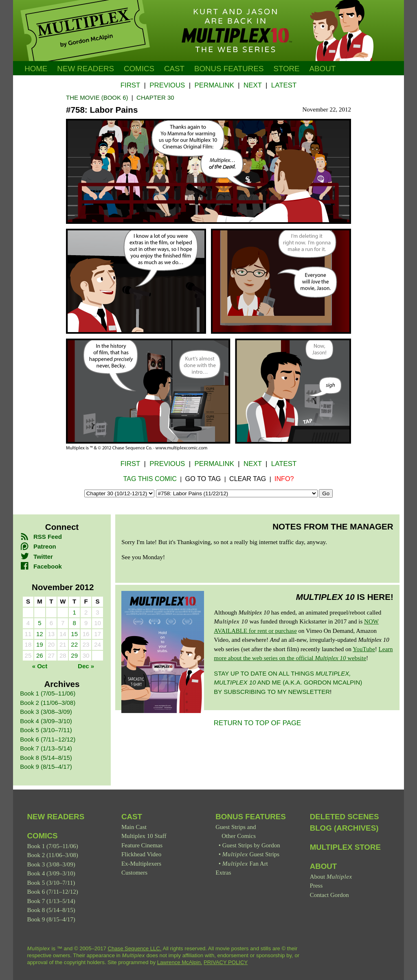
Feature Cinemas (142, 845)
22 (74, 644)
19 (40, 644)
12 (40, 634)
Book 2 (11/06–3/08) (48, 703)
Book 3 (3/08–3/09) (46, 712)
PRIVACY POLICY (226, 962)
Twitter (36, 557)
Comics (139, 69)
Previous (167, 85)
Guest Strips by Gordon (251, 845)
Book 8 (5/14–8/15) (46, 758)
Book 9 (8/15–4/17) (46, 767)
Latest (284, 85)
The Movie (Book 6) (97, 97)
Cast (174, 69)
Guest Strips (251, 854)
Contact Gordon (329, 895)
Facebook (41, 566)
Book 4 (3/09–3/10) (46, 721)
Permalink (214, 85)
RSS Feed (41, 537)
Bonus (229, 69)
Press (316, 886)
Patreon (38, 546)
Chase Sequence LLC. (135, 948)
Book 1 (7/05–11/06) (48, 693)
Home (36, 69)
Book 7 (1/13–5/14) (46, 748)
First (130, 85)
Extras (223, 873)
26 (40, 655)
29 (74, 655)
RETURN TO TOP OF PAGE (258, 723)
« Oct (40, 666)
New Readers (86, 69)
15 (74, 634)
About (323, 69)
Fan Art (245, 864)
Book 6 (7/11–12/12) (48, 739)
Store (286, 69)
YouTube (364, 649)
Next (253, 85)
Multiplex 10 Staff (144, 836)
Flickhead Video (141, 854)
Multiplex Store (345, 847)
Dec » (86, 666)
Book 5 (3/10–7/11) (46, 730)
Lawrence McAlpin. (180, 962)
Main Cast (134, 827)
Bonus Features (251, 817)
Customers (134, 873)
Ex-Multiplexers (141, 864)
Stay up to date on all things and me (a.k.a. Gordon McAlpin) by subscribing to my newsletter (288, 682)
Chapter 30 (155, 97)
